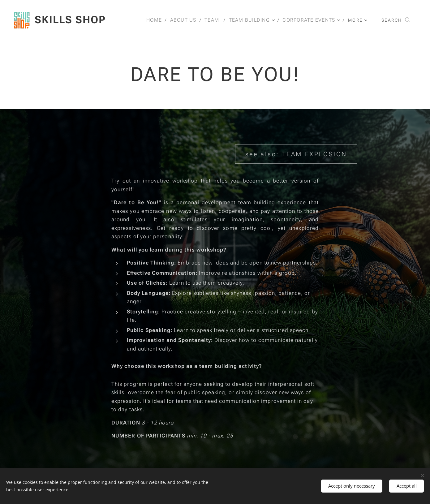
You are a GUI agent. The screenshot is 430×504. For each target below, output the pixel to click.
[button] (396, 20)
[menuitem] (156, 20)
